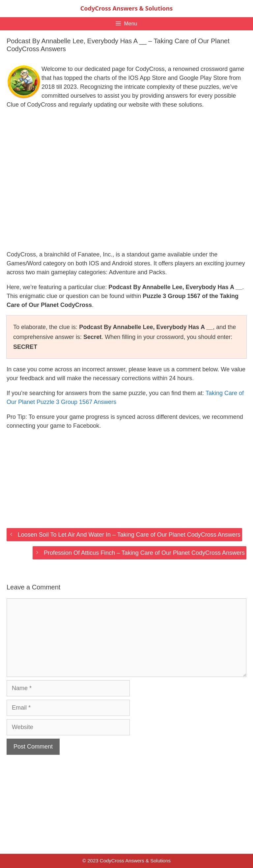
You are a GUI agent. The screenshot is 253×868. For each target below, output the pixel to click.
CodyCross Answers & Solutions (126, 8)
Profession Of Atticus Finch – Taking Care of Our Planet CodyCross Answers (144, 553)
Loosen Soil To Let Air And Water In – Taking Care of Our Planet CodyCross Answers (129, 535)
